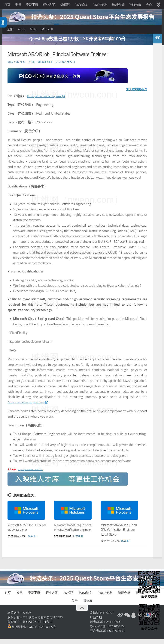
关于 (75, 606)
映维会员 (118, 5)
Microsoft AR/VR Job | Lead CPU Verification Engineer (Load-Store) (119, 535)
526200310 (116, 632)
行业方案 (49, 5)
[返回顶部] (82, 613)
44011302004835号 (43, 632)
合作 (149, 5)
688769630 (117, 636)
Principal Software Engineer (48, 101)
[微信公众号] (127, 620)
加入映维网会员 (135, 94)
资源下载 (32, 5)
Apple (22, 29)
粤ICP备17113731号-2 (37, 627)
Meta (33, 29)
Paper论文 (81, 5)
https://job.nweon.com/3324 (30, 475)
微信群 (88, 606)
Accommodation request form (30, 407)
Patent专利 (100, 5)
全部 (10, 29)
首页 (7, 5)
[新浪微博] (120, 620)
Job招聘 (65, 5)
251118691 (114, 627)
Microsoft (47, 29)
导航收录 (135, 5)
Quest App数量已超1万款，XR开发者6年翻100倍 (77, 44)
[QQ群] (134, 620)
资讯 (18, 5)
